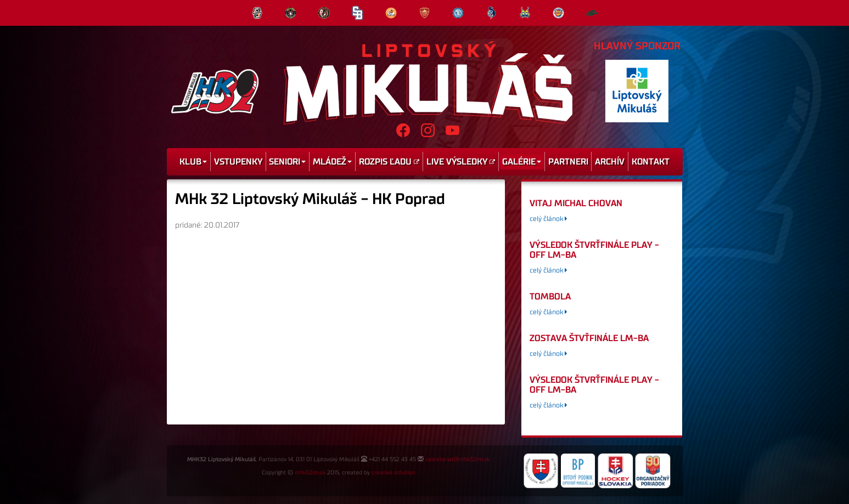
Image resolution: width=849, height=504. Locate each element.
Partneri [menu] (568, 162)
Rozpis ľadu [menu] (389, 162)
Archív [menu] (610, 162)
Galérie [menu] (522, 162)
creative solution (393, 473)
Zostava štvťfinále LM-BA (589, 338)
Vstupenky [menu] (238, 162)
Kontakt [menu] (651, 162)
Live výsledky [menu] (461, 162)
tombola (550, 297)
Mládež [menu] (332, 162)
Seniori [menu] (287, 162)
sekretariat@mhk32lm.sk (457, 460)
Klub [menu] (193, 162)
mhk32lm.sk (310, 473)
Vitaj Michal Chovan (576, 203)
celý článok (549, 219)
